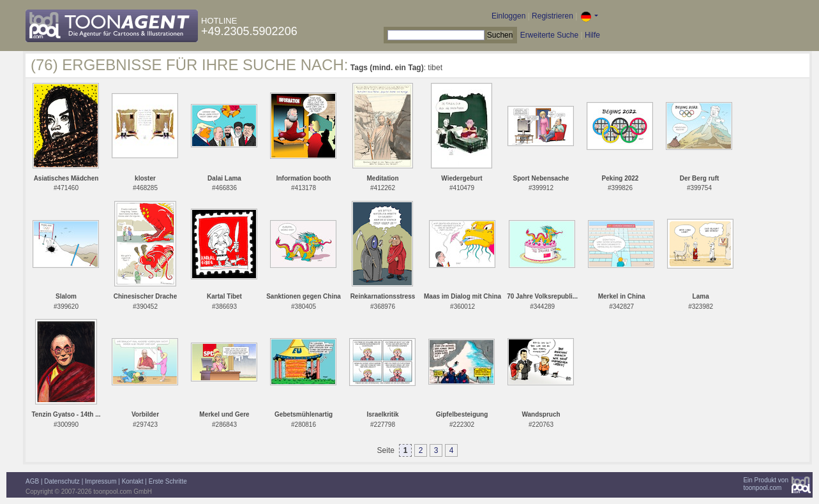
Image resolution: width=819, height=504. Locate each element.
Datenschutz (62, 481)
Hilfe (592, 35)
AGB (32, 481)
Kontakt (133, 481)
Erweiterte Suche (549, 35)
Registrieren (552, 16)
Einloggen (508, 16)
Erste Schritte (168, 481)
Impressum (101, 481)
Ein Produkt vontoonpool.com (766, 484)
